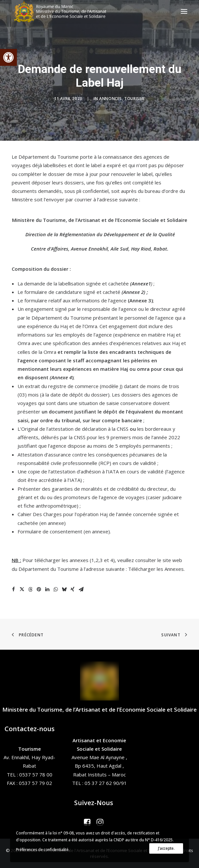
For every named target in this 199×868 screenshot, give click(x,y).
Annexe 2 (133, 292)
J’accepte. (166, 848)
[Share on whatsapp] (56, 589)
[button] (8, 57)
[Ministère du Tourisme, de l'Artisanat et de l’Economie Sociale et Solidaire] (62, 11)
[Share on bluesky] (64, 589)
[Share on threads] (30, 589)
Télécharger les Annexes (156, 569)
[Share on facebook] (13, 589)
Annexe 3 (140, 300)
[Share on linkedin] (47, 589)
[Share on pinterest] (39, 589)
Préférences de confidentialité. (43, 850)
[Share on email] (81, 589)
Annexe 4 (62, 377)
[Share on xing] (73, 589)
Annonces (111, 99)
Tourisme (135, 99)
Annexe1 (141, 283)
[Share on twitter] (22, 589)
